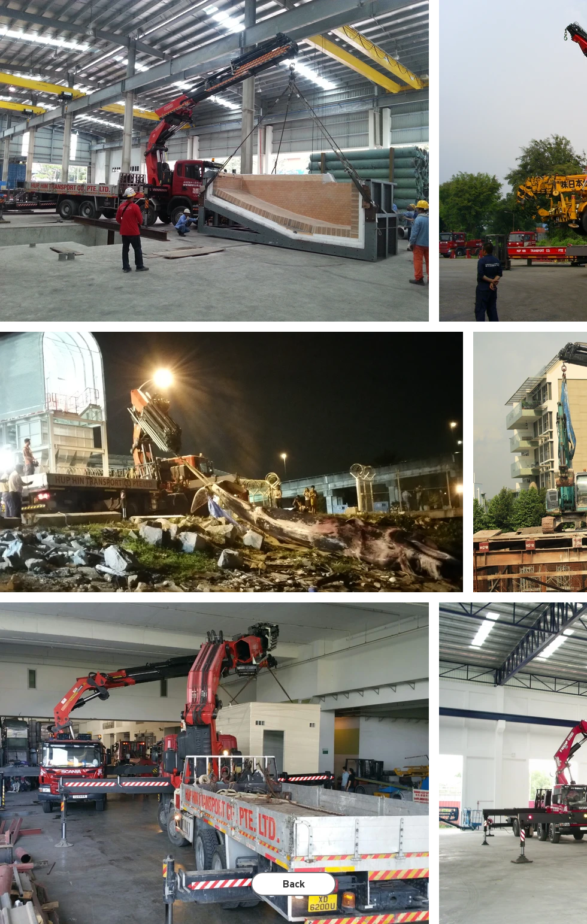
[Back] (293, 884)
